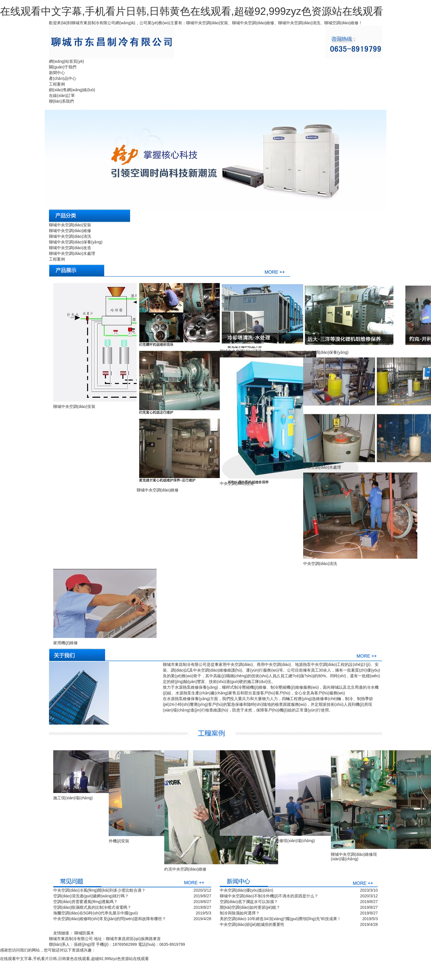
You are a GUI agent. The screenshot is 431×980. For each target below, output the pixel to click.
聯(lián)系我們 (61, 101)
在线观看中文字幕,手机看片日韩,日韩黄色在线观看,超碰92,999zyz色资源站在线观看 (192, 11)
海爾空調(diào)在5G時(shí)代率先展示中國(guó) (96, 913)
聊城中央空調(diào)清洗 (70, 236)
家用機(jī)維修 (65, 643)
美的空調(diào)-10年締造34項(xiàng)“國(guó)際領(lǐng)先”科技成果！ (280, 919)
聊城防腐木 (84, 933)
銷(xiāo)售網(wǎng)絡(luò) (72, 90)
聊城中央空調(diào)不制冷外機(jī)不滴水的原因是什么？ (269, 896)
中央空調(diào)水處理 (322, 467)
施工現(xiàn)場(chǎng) (73, 798)
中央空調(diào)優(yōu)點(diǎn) (247, 890)
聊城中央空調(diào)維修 (70, 231)
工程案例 (57, 84)
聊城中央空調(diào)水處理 (72, 253)
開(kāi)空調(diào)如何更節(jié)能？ (250, 907)
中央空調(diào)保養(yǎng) (326, 352)
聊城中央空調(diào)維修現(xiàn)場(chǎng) (354, 856)
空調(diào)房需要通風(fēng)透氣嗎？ (85, 902)
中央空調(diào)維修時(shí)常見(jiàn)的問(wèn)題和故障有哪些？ (110, 919)
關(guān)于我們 (63, 67)
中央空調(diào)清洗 (320, 564)
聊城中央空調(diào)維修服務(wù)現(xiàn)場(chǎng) (243, 843)
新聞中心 (57, 73)
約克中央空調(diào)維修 (185, 869)
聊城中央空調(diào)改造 (70, 248)
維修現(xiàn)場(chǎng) (295, 841)
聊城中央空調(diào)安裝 (70, 225)
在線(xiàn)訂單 (62, 95)
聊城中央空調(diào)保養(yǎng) (76, 242)
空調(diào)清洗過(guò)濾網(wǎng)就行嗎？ (91, 896)
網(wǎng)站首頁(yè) (66, 61)
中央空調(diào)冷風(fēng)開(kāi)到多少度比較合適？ (99, 890)
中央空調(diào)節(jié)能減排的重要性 (252, 924)
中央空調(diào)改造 (237, 483)
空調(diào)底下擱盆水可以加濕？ (249, 902)
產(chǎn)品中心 (63, 78)
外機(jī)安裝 (119, 841)
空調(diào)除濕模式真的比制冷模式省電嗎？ (92, 907)
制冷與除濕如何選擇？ (240, 913)
